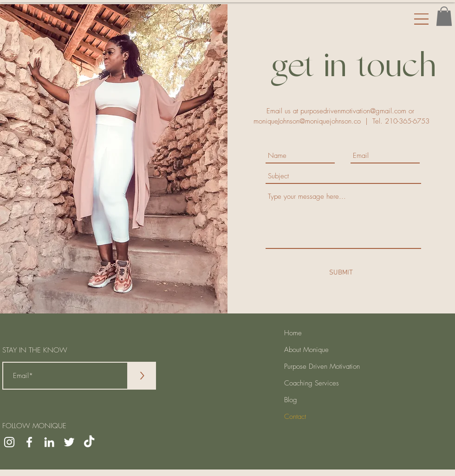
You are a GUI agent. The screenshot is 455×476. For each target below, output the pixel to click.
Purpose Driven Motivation (322, 366)
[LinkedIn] (49, 442)
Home (293, 333)
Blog (291, 400)
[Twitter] (69, 442)
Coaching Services (312, 383)
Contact (295, 417)
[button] (444, 16)
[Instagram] (9, 442)
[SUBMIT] (341, 273)
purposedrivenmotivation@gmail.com (353, 111)
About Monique (306, 350)
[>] (142, 376)
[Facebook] (29, 442)
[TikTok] (89, 442)
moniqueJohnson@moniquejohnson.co (307, 121)
